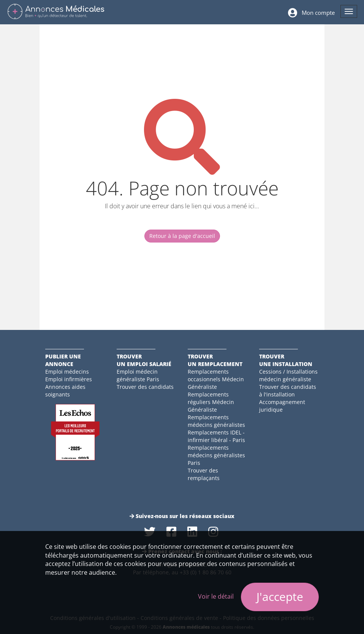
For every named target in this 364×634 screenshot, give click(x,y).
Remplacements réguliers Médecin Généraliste (211, 402)
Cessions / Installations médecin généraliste (288, 375)
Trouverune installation (286, 360)
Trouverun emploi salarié (144, 360)
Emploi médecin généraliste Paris (138, 375)
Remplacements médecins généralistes (216, 421)
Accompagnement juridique (282, 406)
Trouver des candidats (145, 387)
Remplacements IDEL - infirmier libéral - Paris (216, 436)
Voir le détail (216, 596)
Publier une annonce (63, 360)
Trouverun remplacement (215, 360)
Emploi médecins (67, 372)
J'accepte (280, 597)
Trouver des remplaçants (204, 474)
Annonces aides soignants (65, 391)
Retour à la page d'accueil (182, 236)
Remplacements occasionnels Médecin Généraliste (216, 379)
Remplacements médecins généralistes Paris (216, 455)
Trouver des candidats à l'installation (288, 391)
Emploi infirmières (69, 379)
